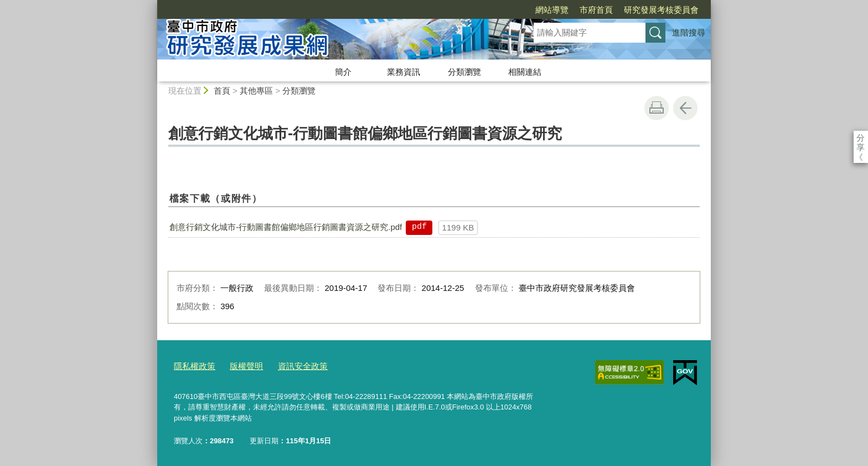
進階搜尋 (689, 32)
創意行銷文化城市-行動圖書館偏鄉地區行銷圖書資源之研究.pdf (286, 227)
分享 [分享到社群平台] (861, 138)
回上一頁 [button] (685, 108)
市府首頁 (533, 10)
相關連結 (525, 72)
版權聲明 (239, 365)
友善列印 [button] (657, 108)
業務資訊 (404, 72)
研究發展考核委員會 (598, 10)
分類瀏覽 (464, 72)
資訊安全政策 (290, 365)
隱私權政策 (192, 365)
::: (153, 5)
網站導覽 (488, 10)
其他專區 (256, 91)
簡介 (343, 72)
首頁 (222, 91)
